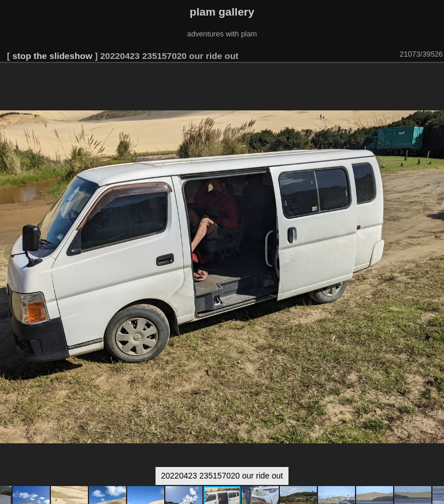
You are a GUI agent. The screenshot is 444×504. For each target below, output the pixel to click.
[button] (434, 79)
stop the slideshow (52, 56)
